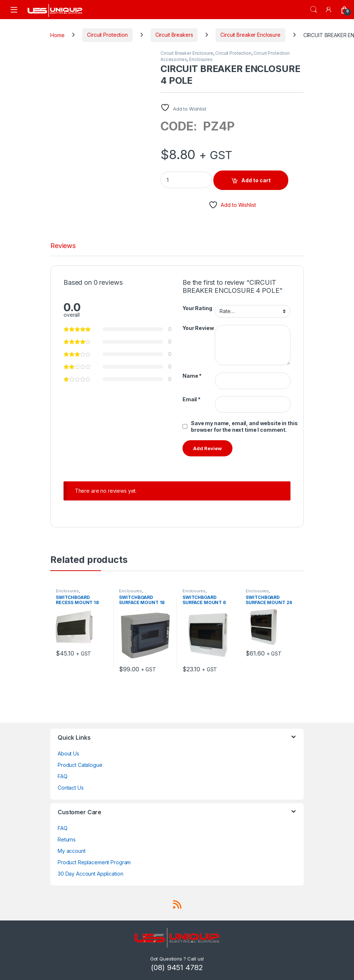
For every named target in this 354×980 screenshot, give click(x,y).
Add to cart (256, 180)
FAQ (63, 776)
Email (192, 399)
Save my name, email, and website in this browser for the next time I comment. (244, 426)
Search (314, 10)
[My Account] (329, 9)
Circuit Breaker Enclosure (250, 35)
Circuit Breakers (174, 35)
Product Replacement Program (94, 862)
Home (57, 35)
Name (192, 376)
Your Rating (197, 308)
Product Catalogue (80, 765)
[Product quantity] (186, 180)
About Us (68, 753)
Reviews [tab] (63, 246)
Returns (67, 839)
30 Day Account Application (90, 874)
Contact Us (71, 788)
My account (72, 851)
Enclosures (201, 59)
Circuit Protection (107, 35)
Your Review (198, 328)
